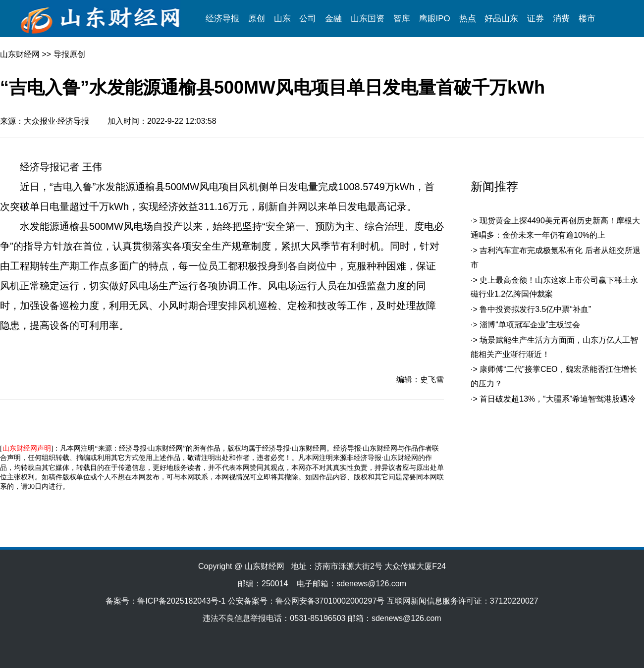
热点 (468, 19)
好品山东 (501, 19)
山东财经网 (20, 54)
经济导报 (222, 19)
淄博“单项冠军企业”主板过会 (530, 325)
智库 (402, 19)
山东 (282, 19)
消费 (561, 19)
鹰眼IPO (435, 19)
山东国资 (368, 19)
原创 (257, 19)
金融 (333, 19)
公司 (308, 19)
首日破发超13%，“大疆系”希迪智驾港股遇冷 (558, 399)
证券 (536, 19)
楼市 (587, 19)
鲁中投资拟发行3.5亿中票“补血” (535, 309)
